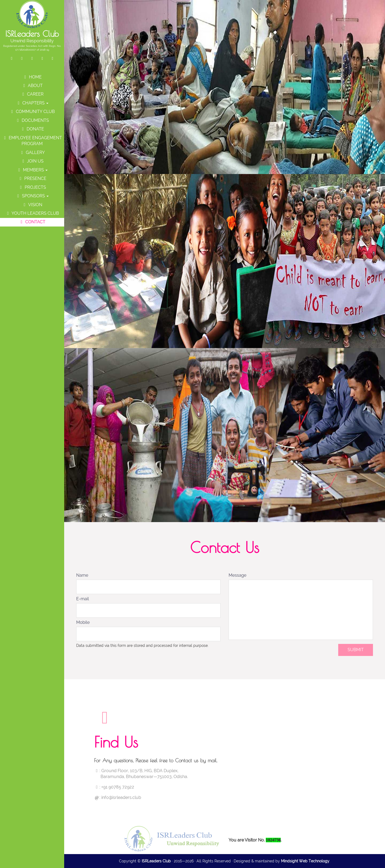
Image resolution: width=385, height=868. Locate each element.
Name (82, 575)
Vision (32, 205)
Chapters (32, 103)
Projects (32, 187)
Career (32, 94)
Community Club (32, 112)
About (32, 86)
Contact (32, 222)
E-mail (83, 599)
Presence (32, 178)
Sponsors (32, 196)
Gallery (32, 152)
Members (32, 170)
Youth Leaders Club (32, 213)
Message (238, 575)
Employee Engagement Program (32, 141)
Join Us (32, 161)
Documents (32, 120)
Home (32, 77)
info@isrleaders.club (121, 797)
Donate (32, 129)
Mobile (83, 622)
